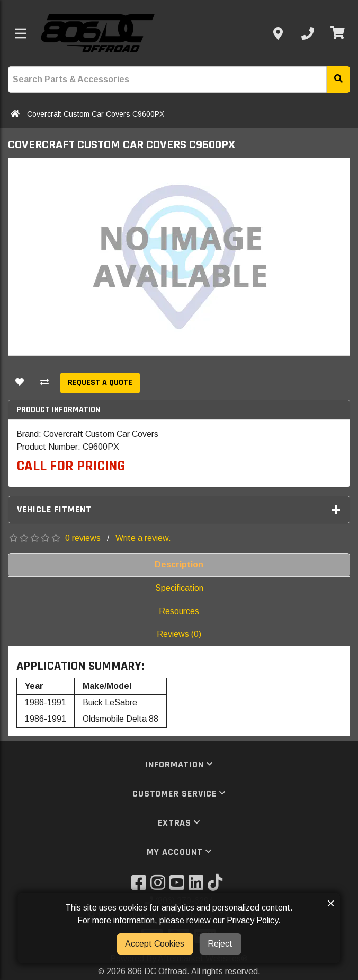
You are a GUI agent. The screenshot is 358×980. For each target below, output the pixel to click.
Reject (220, 944)
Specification (179, 588)
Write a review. (143, 538)
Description (179, 565)
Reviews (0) (179, 634)
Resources (179, 611)
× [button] (331, 903)
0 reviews (83, 538)
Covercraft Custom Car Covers (101, 434)
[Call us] (308, 33)
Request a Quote (100, 383)
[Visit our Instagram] (160, 886)
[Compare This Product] (44, 383)
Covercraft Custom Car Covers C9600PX (96, 114)
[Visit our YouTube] (179, 886)
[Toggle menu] (21, 33)
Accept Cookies (155, 944)
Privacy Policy (252, 920)
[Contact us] (278, 33)
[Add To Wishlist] (20, 383)
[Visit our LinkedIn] (198, 886)
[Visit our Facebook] (141, 886)
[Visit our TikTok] (217, 886)
